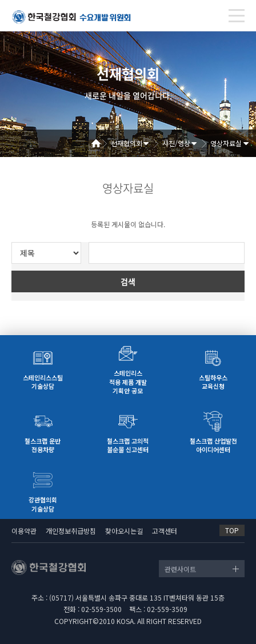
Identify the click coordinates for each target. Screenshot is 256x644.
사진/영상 (176, 143)
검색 (128, 281)
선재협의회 (127, 143)
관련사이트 (180, 569)
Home (100, 143)
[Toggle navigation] (237, 16)
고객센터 (165, 531)
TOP (232, 530)
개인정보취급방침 (71, 531)
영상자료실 (226, 143)
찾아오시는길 (124, 531)
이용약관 (24, 531)
